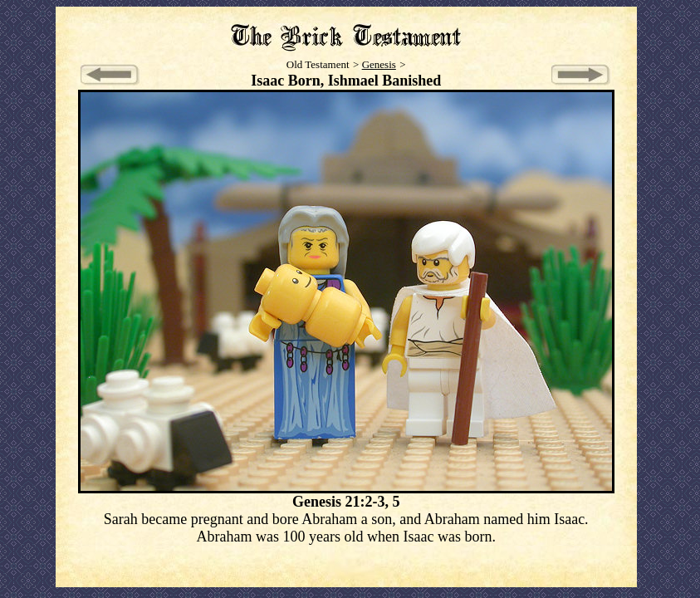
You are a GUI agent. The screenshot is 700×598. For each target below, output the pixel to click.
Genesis (379, 64)
